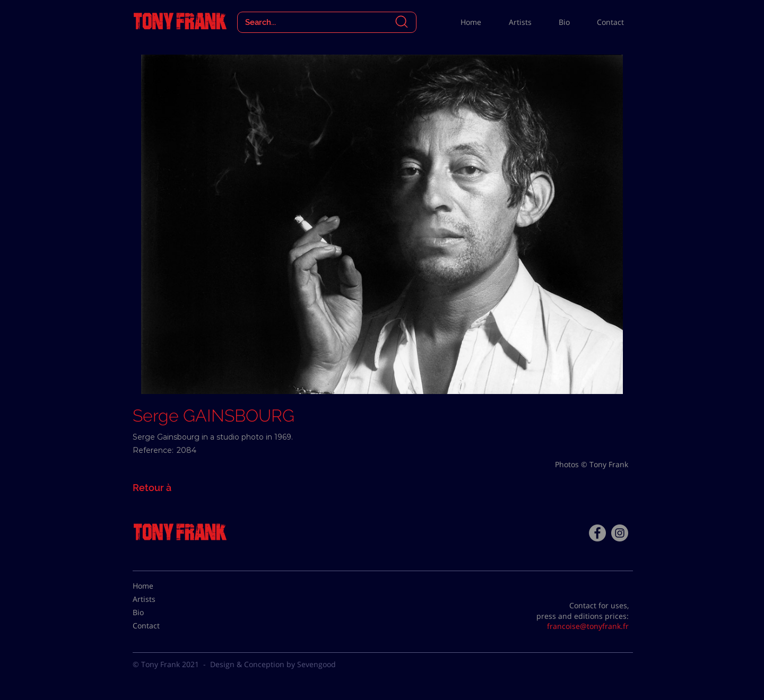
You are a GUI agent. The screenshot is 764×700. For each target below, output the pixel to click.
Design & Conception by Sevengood (273, 664)
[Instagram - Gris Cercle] (620, 533)
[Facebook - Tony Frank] (597, 533)
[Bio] (159, 612)
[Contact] (159, 626)
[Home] (159, 586)
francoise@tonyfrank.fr (588, 626)
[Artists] (159, 599)
